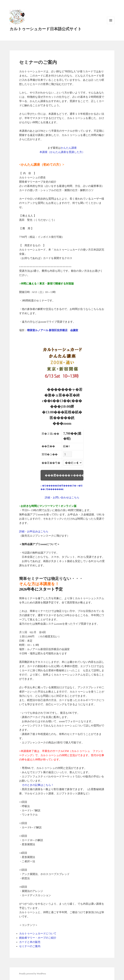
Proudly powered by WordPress (33, 974)
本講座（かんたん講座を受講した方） (62, 152)
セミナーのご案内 (30, 946)
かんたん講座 (69, 148)
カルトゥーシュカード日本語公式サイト (46, 29)
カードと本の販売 (30, 942)
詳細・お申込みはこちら (34, 531)
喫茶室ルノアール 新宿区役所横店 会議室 (53, 330)
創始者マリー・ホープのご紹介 (38, 938)
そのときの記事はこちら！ (38, 785)
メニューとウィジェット (111, 24)
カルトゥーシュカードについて (38, 934)
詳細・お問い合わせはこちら (62, 498)
